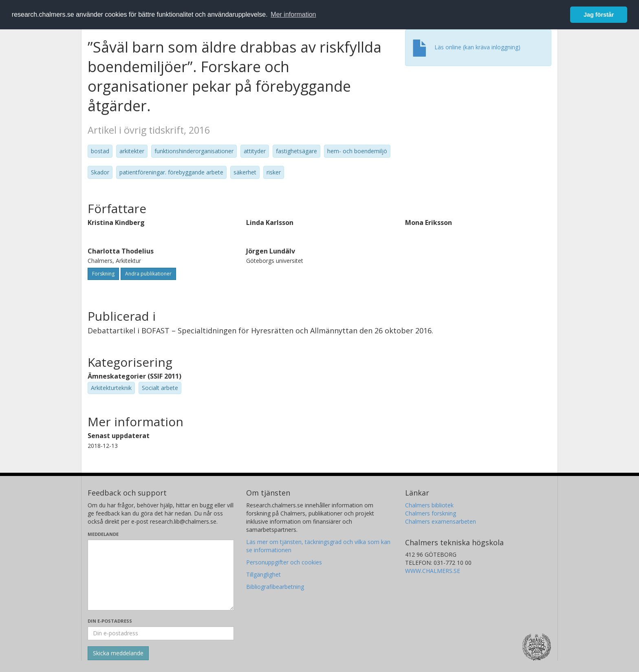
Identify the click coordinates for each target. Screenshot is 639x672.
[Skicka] (118, 653)
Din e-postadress (110, 621)
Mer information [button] (293, 14)
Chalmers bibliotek (429, 505)
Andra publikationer (148, 274)
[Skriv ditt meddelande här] (161, 575)
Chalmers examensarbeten (441, 521)
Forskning (103, 274)
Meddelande (103, 534)
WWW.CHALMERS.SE (433, 571)
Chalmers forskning (431, 513)
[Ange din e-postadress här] (161, 633)
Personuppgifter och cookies (284, 562)
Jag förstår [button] (599, 15)
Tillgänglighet (263, 574)
